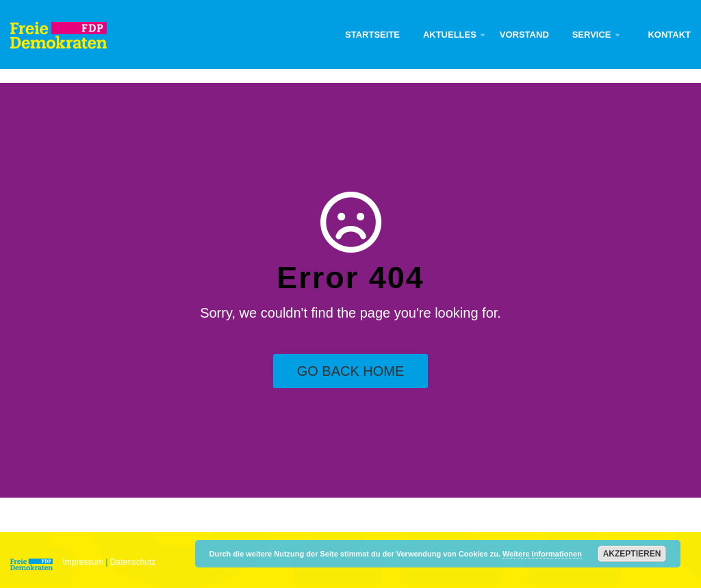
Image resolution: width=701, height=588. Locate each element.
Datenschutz (133, 562)
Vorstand (524, 35)
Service (592, 35)
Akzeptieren (632, 554)
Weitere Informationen (542, 554)
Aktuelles (450, 35)
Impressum (83, 562)
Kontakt (669, 35)
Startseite (372, 35)
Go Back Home (351, 371)
